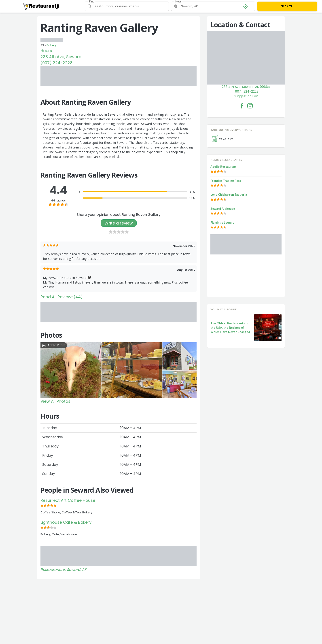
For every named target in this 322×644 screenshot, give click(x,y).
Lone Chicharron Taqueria (229, 195)
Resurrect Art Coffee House (68, 500)
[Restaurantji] (41, 6)
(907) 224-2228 (56, 63)
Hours (46, 51)
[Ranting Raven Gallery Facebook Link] (242, 106)
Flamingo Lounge (222, 222)
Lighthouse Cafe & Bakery (66, 522)
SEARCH (287, 6)
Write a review (119, 223)
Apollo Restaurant (223, 167)
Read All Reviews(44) (62, 297)
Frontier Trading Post (226, 181)
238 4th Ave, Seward (61, 57)
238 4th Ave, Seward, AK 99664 (246, 87)
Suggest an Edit (246, 96)
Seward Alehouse (223, 209)
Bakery (52, 45)
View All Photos (55, 401)
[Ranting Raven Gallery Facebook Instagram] (250, 106)
